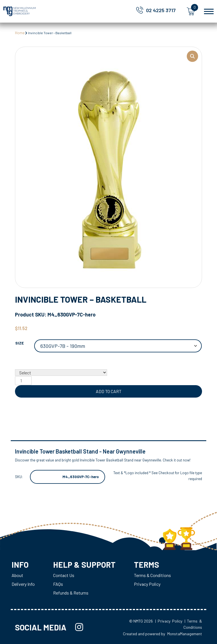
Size (19, 343)
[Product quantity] (23, 381)
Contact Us (64, 575)
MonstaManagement (185, 634)
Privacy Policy (147, 584)
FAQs (58, 584)
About (17, 575)
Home (20, 33)
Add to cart (109, 391)
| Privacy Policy (169, 621)
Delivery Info (23, 584)
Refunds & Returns (71, 593)
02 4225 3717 (161, 10)
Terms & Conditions (152, 575)
